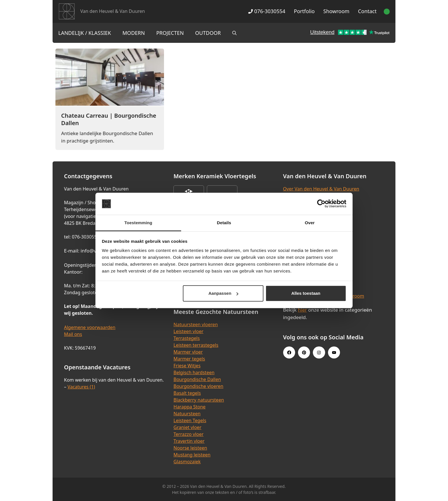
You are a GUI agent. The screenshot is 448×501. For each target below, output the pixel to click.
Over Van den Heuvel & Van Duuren (321, 189)
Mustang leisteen (192, 455)
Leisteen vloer (188, 331)
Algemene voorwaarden (90, 327)
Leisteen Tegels (190, 420)
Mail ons (73, 334)
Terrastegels (187, 338)
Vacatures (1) (81, 387)
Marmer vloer (188, 352)
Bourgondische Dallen (197, 379)
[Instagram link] (319, 352)
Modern (134, 33)
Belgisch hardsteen (194, 372)
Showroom (336, 11)
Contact (367, 11)
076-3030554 (267, 11)
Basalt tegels (187, 393)
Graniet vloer (187, 427)
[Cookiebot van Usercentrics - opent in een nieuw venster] (321, 204)
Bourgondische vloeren (198, 386)
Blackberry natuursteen (199, 400)
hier (303, 310)
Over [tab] (310, 223)
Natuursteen (187, 414)
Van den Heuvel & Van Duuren (113, 11)
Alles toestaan (306, 293)
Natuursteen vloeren (196, 324)
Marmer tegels (189, 359)
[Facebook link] (289, 352)
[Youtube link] (334, 352)
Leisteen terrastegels (196, 345)
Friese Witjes (187, 366)
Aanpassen (223, 293)
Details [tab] (224, 223)
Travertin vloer (189, 441)
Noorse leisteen (190, 448)
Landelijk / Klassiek (85, 33)
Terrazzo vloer (188, 434)
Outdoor (208, 33)
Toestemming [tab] (138, 223)
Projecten (170, 33)
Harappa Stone (189, 407)
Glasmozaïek (187, 462)
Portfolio (304, 11)
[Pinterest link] (304, 352)
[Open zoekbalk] (234, 33)
